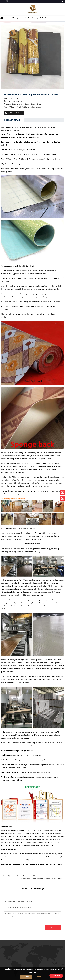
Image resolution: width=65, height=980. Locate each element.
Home (6, 18)
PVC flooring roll (15, 18)
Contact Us (56, 976)
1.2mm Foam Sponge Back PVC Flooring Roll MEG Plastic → (43, 879)
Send (53, 928)
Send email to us (15, 113)
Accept (26, 977)
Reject (39, 977)
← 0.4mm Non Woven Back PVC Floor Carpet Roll (19, 876)
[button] (3, 90)
